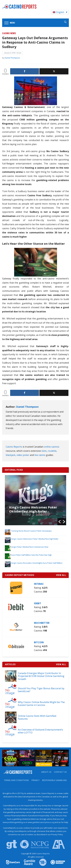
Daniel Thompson (12, 58)
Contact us (60, 772)
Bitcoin (39, 642)
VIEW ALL (61, 575)
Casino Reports (14, 447)
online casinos (52, 447)
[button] (60, 522)
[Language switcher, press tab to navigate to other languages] (60, 12)
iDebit (38, 603)
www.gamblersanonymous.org (41, 822)
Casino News (9, 33)
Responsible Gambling (54, 780)
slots (44, 451)
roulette (52, 451)
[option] (36, 500)
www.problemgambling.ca (14, 822)
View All (61, 664)
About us (46, 772)
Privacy (35, 780)
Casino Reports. (43, 854)
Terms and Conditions (16, 780)
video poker (23, 455)
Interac (39, 584)
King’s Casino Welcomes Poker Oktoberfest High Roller (33, 509)
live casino (40, 455)
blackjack (11, 455)
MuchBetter (42, 623)
